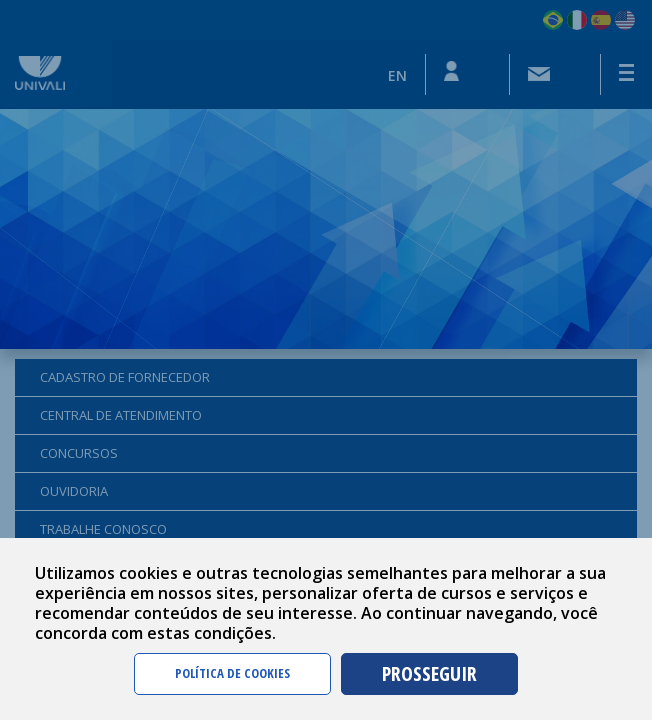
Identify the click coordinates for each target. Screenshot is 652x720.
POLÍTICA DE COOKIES (232, 673)
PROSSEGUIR (429, 673)
